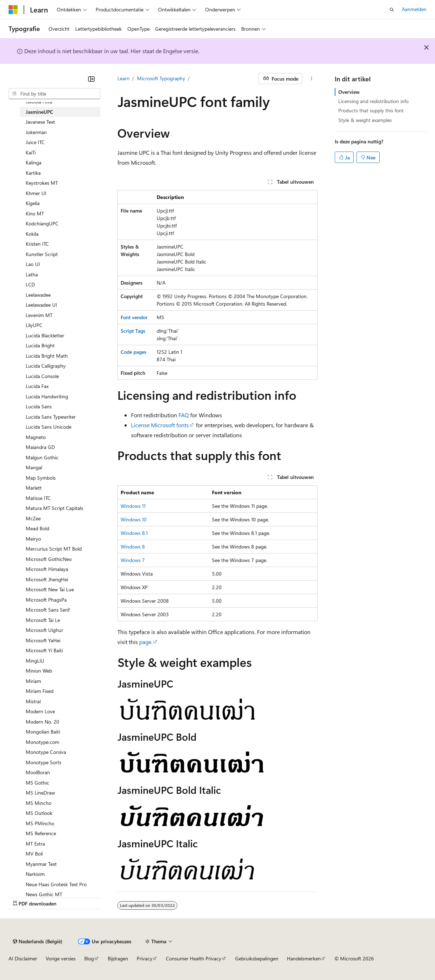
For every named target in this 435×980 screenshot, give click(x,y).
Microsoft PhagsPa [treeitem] (46, 600)
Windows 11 (133, 506)
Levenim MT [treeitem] (39, 315)
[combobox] (54, 94)
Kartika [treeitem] (33, 173)
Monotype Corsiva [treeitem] (46, 752)
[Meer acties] (311, 79)
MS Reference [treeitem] (41, 833)
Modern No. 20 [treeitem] (42, 722)
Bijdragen (118, 958)
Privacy (145, 958)
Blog (89, 958)
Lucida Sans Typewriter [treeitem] (51, 417)
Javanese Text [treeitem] (40, 122)
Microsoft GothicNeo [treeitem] (49, 559)
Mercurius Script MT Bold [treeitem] (54, 549)
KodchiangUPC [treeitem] (42, 223)
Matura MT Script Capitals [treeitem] (54, 508)
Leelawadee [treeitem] (38, 295)
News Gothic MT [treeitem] (44, 894)
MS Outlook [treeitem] (39, 813)
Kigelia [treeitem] (33, 203)
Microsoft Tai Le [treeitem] (43, 620)
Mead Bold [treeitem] (37, 528)
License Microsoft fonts (160, 425)
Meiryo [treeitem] (33, 539)
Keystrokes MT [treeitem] (42, 183)
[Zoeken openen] (392, 10)
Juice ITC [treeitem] (35, 142)
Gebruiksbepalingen (257, 958)
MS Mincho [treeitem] (39, 803)
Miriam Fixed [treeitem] (40, 691)
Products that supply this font (371, 110)
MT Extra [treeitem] (35, 844)
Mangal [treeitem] (34, 467)
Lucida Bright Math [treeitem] (47, 356)
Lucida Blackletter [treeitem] (45, 335)
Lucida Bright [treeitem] (40, 345)
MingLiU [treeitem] (35, 661)
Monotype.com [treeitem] (42, 742)
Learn (123, 78)
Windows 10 (134, 519)
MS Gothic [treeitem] (37, 783)
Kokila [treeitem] (32, 234)
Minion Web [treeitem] (39, 671)
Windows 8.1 (134, 533)
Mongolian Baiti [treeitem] (43, 732)
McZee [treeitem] (33, 518)
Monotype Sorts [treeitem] (44, 762)
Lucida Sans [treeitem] (39, 406)
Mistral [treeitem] (33, 701)
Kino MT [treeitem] (35, 213)
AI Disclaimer (23, 958)
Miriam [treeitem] (33, 681)
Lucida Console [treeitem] (42, 376)
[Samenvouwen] (91, 79)
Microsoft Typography (161, 78)
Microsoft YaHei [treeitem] (43, 640)
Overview (349, 92)
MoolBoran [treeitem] (38, 772)
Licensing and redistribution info (373, 101)
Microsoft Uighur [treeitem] (44, 630)
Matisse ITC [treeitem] (38, 498)
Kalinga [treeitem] (34, 162)
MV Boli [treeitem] (34, 854)
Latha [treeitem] (32, 274)
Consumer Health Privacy (194, 958)
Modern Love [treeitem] (40, 711)
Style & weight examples (365, 120)
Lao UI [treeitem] (33, 264)
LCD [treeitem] (30, 284)
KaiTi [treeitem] (31, 152)
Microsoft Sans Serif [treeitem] (48, 610)
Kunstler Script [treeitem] (42, 254)
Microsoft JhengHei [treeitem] (47, 579)
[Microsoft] (13, 10)
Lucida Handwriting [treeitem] (47, 396)
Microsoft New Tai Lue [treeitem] (50, 589)
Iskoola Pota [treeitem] (39, 101)
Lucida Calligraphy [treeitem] (46, 366)
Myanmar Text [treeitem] (41, 864)
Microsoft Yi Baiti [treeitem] (44, 650)
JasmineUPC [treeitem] (39, 112)
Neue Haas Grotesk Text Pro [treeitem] (56, 884)
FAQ (184, 415)
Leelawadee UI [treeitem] (41, 305)
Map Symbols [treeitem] (41, 478)
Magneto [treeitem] (36, 437)
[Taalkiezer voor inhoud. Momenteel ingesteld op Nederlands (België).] (38, 941)
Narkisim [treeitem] (35, 874)
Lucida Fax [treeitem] (37, 386)
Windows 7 (133, 560)
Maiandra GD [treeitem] (40, 447)
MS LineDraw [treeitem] (40, 793)
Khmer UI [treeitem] (36, 193)
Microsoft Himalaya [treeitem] (47, 569)
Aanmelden (414, 9)
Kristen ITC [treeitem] (37, 244)
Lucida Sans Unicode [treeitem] (49, 427)
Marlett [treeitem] (34, 488)
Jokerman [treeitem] (36, 132)
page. (146, 642)
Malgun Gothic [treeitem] (42, 457)
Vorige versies (61, 958)
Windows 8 (133, 547)
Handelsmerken (304, 958)
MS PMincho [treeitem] (40, 823)
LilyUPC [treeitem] (34, 325)
